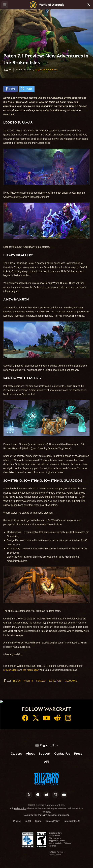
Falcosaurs (71, 681)
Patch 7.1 (28, 681)
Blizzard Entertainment (46, 70)
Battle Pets (55, 681)
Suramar (41, 681)
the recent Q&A (31, 670)
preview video (11, 670)
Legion (17, 681)
